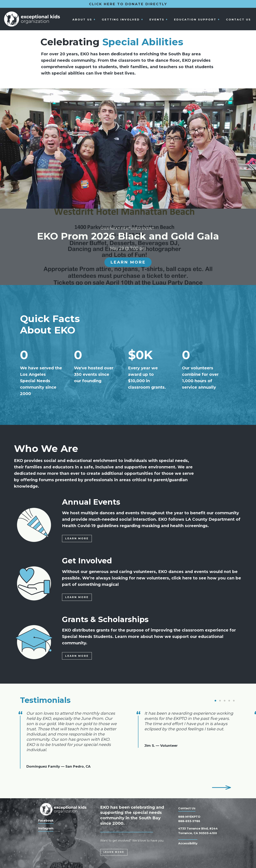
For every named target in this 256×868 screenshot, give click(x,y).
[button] (215, 701)
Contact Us (238, 19)
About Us (82, 19)
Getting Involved (121, 19)
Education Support (195, 19)
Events (157, 19)
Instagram (46, 828)
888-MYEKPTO (189, 817)
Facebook (46, 821)
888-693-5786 (189, 821)
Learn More (128, 262)
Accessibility (188, 843)
